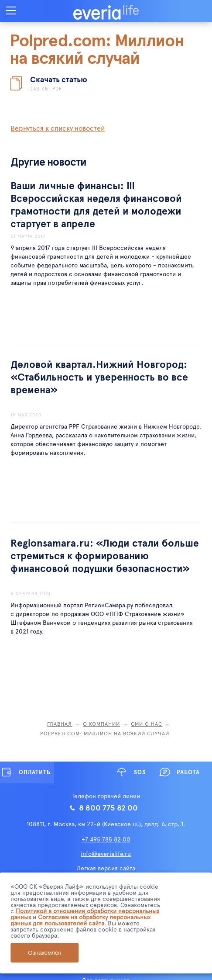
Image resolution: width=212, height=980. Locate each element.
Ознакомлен (44, 953)
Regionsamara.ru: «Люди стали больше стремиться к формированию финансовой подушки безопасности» (105, 555)
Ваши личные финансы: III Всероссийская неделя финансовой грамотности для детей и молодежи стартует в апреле (96, 204)
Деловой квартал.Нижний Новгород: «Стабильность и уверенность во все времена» (99, 376)
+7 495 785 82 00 (106, 839)
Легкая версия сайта (106, 868)
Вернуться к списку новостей (58, 128)
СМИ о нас (147, 724)
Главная (60, 724)
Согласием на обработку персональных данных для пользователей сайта (80, 920)
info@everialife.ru (106, 854)
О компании (101, 724)
